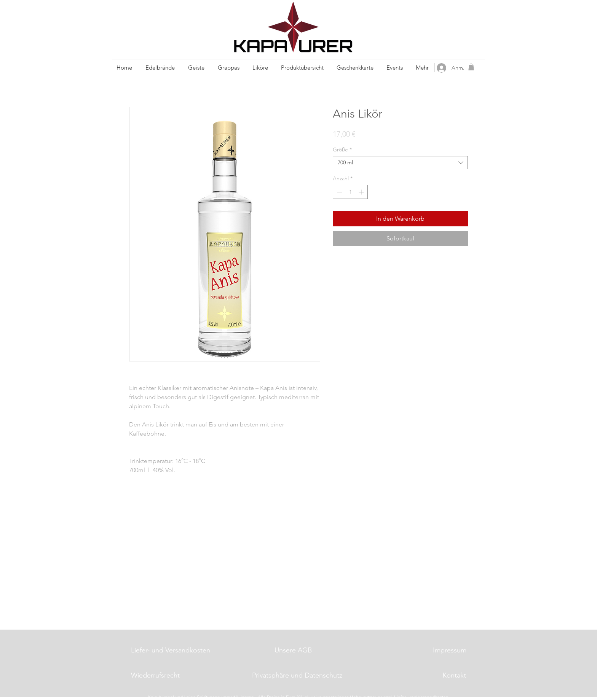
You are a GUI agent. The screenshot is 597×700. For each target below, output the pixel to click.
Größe (342, 150)
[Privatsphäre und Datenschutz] (297, 676)
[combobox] (400, 163)
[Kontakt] (454, 676)
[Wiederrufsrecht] (155, 676)
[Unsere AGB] (293, 651)
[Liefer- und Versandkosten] (171, 651)
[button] (471, 67)
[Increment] (362, 192)
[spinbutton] (350, 192)
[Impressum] (450, 651)
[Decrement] (339, 192)
